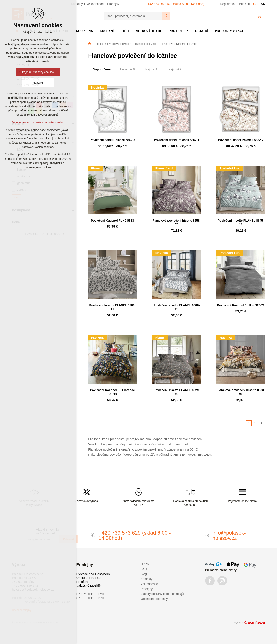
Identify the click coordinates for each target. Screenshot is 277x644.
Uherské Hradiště (89, 578)
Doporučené (102, 69)
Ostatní (202, 31)
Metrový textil (149, 31)
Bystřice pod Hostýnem (93, 574)
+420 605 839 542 (25, 586)
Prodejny (147, 589)
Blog (144, 574)
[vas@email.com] (42, 539)
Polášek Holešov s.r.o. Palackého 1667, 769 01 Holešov (28, 578)
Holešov (82, 582)
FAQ (144, 569)
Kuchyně (107, 31)
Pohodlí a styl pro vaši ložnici (112, 44)
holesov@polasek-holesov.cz (33, 589)
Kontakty (147, 579)
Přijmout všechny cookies (38, 72)
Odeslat (68, 539)
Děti (125, 31)
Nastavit (38, 83)
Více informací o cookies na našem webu (38, 122)
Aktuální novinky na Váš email (48, 531)
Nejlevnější (127, 69)
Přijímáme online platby (221, 570)
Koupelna (85, 31)
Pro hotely (179, 31)
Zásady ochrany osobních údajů (162, 594)
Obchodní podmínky (154, 599)
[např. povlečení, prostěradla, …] (133, 16)
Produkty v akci (229, 31)
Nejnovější (175, 69)
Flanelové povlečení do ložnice (180, 44)
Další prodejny (22, 610)
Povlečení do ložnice (145, 44)
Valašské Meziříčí (89, 586)
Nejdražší (152, 69)
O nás (145, 564)
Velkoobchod (149, 584)
